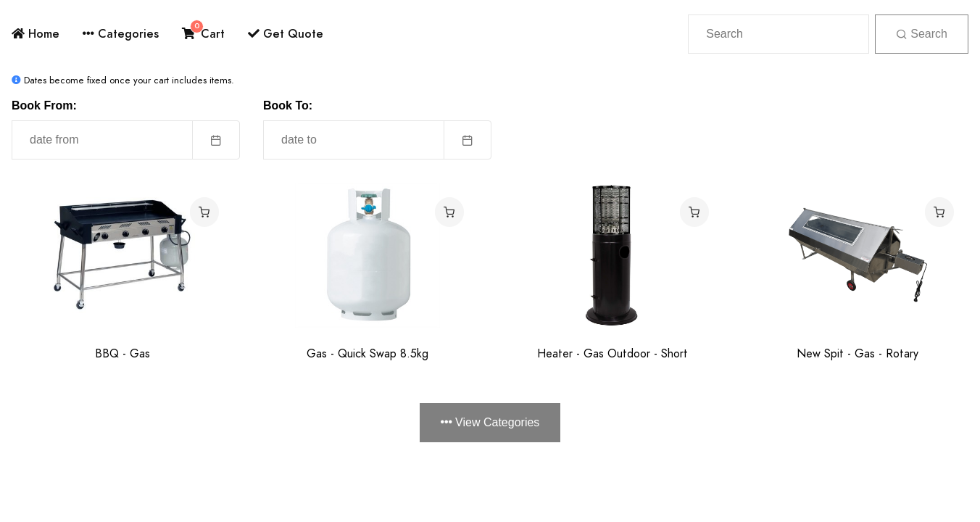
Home (36, 34)
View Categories (490, 422)
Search (922, 34)
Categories (121, 34)
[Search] (778, 34)
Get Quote (286, 34)
